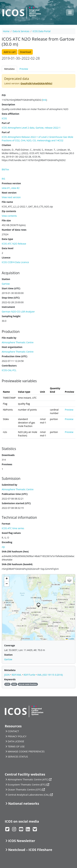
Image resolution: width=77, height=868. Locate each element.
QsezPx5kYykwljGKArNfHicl (36, 83)
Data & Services (21, 31)
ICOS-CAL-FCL (9, 370)
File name (7, 202)
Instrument (8, 307)
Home (6, 31)
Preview (24, 69)
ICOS (4, 118)
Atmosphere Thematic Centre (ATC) (28, 779)
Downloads (8, 455)
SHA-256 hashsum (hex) (15, 551)
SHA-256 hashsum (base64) (17, 564)
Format (6, 524)
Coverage (10, 645)
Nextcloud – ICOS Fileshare (30, 850)
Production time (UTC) (15, 356)
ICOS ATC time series (13, 528)
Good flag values (11, 533)
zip (3, 547)
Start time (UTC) (11, 288)
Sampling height (11, 316)
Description (9, 104)
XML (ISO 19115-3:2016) (50, 675)
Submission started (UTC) (16, 503)
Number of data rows (14, 230)
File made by (9, 338)
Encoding (7, 542)
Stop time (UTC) (11, 298)
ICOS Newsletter (22, 841)
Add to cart (10, 52)
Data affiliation (11, 114)
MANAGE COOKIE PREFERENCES (26, 751)
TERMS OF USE (16, 746)
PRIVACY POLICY (17, 736)
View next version (11, 197)
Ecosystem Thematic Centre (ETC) (27, 784)
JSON (7, 675)
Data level (8, 248)
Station (6, 279)
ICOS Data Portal (42, 31)
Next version (9, 193)
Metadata (9, 69)
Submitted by (10, 485)
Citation (6, 145)
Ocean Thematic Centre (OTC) (25, 789)
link (44, 100)
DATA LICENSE (16, 741)
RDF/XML (17, 675)
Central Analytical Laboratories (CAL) (29, 795)
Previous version (11, 183)
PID (4, 95)
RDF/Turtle (30, 675)
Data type (7, 239)
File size (6, 220)
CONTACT (13, 731)
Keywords (10, 679)
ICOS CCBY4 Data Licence (15, 262)
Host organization (12, 347)
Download (25, 52)
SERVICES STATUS (18, 756)
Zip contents (9, 211)
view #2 (15, 188)
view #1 (6, 188)
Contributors (9, 366)
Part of (6, 123)
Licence (6, 258)
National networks (24, 803)
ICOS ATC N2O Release (14, 244)
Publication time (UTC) (15, 494)
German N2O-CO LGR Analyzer (18, 312)
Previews (7, 464)
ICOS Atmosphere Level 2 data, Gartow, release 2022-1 (31, 128)
